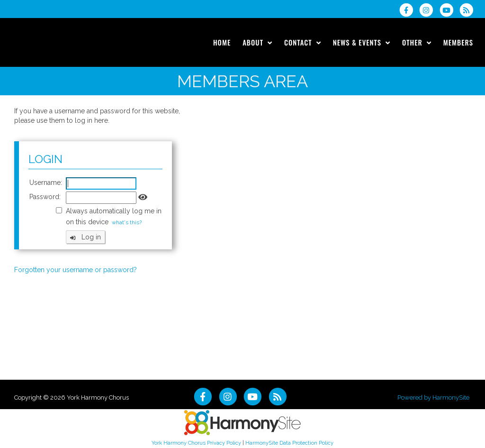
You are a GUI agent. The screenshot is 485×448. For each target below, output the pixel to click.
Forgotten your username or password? (76, 270)
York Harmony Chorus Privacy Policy (196, 443)
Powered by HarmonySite (433, 398)
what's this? (127, 222)
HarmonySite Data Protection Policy (289, 443)
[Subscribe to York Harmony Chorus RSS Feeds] (469, 10)
